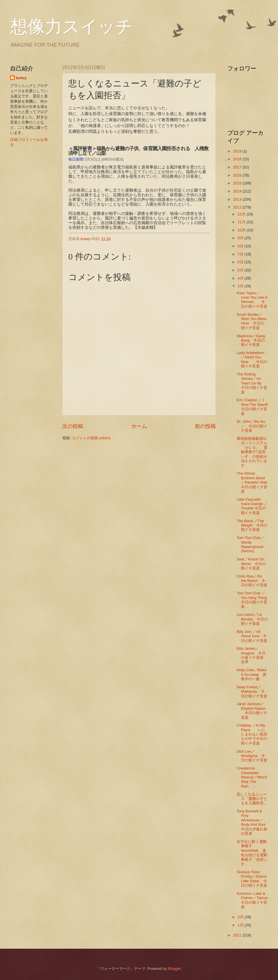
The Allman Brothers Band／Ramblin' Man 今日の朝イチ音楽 (254, 482)
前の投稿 (205, 426)
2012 (238, 207)
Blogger (174, 969)
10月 (242, 230)
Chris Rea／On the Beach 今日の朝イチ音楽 (252, 581)
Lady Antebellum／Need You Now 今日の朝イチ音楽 (252, 359)
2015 (238, 183)
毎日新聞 (76, 159)
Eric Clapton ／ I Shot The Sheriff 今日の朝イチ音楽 (254, 407)
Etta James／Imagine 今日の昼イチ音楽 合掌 (254, 655)
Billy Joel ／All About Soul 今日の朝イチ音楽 (252, 636)
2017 (238, 167)
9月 (241, 238)
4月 (241, 278)
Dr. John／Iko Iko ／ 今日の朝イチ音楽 (253, 426)
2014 (238, 191)
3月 (241, 286)
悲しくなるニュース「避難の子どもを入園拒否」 (252, 799)
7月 (241, 254)
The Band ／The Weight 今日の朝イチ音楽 (252, 525)
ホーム (139, 426)
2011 (238, 935)
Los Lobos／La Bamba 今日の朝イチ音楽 (252, 619)
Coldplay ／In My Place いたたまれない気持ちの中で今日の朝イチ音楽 (252, 734)
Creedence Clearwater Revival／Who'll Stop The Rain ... (252, 777)
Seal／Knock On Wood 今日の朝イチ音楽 (251, 564)
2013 (238, 199)
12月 (242, 214)
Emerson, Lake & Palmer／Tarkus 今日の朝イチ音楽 (256, 900)
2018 (238, 159)
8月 (241, 246)
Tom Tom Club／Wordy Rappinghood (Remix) (250, 544)
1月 (241, 925)
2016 (238, 175)
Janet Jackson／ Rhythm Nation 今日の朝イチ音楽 (252, 710)
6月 (241, 262)
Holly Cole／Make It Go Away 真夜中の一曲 (252, 674)
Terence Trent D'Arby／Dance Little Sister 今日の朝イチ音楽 (252, 879)
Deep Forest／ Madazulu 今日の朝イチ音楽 (252, 692)
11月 (242, 222)
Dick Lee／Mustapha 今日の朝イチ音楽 (252, 756)
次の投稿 (73, 426)
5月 (241, 270)
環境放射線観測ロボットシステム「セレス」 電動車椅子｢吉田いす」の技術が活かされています (252, 452)
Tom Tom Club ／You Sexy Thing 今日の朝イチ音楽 (254, 600)
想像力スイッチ (72, 27)
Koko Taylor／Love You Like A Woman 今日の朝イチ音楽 (252, 300)
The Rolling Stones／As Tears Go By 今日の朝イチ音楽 (252, 383)
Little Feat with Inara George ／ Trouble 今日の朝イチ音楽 (252, 506)
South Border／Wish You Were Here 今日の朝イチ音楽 (252, 321)
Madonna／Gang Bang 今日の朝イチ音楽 (251, 340)
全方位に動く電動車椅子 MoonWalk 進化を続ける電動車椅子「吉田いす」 (252, 853)
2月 (241, 917)
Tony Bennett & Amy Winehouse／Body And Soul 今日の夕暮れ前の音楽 (253, 822)
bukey (21, 78)
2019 (238, 151)
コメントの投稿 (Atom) (91, 438)
